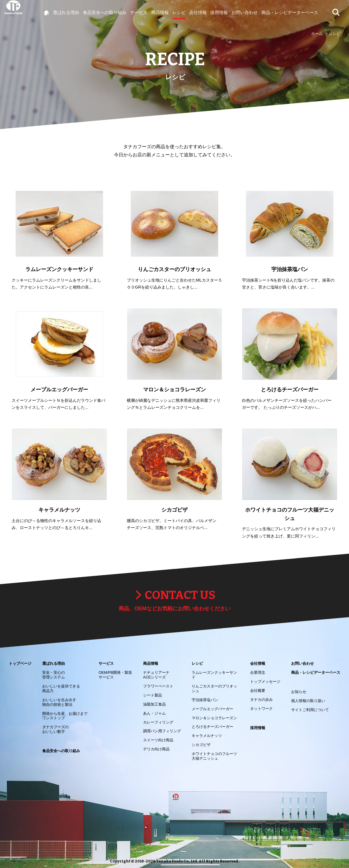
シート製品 (153, 695)
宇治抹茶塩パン (205, 700)
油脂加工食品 (154, 704)
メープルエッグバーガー (212, 709)
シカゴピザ (201, 745)
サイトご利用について (310, 710)
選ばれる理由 (54, 663)
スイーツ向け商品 (158, 740)
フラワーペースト (158, 686)
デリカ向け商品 (156, 749)
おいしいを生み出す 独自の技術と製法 (59, 702)
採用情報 (258, 728)
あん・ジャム (154, 713)
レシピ (197, 663)
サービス (106, 663)
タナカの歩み (261, 700)
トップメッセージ (265, 682)
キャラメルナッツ (207, 736)
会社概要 (258, 691)
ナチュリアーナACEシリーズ (156, 675)
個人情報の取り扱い (308, 701)
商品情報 (151, 663)
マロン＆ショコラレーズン (214, 718)
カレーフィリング (158, 722)
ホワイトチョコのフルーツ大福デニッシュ (214, 756)
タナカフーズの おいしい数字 (55, 729)
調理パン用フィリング (162, 731)
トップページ (20, 663)
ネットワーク (261, 709)
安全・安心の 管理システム (54, 675)
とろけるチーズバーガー (212, 727)
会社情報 (258, 663)
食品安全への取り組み (61, 751)
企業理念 (258, 672)
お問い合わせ (302, 663)
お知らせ (299, 692)
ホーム (317, 34)
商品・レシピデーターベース (316, 672)
